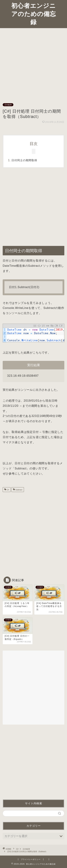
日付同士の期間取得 (24, 160)
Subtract (19, 490)
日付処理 (8, 105)
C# (8, 490)
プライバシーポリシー (31, 859)
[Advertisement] (33, 63)
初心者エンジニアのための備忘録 (34, 14)
